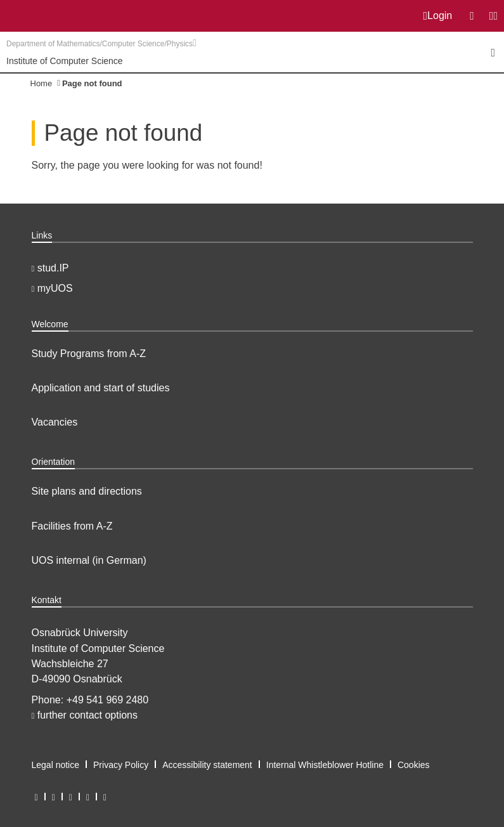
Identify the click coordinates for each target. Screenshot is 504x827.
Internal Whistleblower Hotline (325, 765)
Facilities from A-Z (72, 526)
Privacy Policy (121, 765)
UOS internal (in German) (89, 560)
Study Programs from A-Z (89, 354)
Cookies (414, 765)
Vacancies (55, 422)
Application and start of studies (101, 388)
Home (42, 83)
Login (438, 16)
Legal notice (56, 765)
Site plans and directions (87, 491)
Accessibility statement (207, 765)
